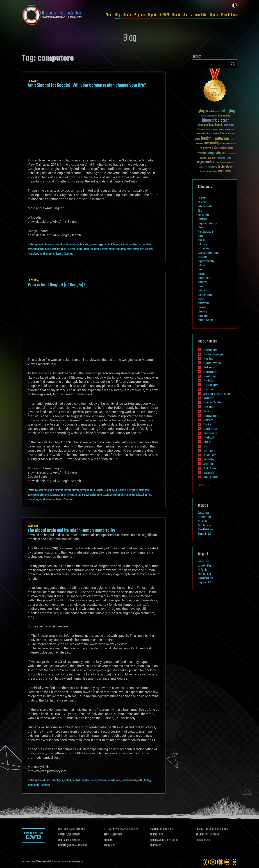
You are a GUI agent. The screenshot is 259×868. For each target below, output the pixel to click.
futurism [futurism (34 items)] (231, 134)
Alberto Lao (208, 420)
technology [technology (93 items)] (225, 167)
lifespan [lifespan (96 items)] (201, 153)
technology (33, 254)
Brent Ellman (209, 451)
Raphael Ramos (210, 433)
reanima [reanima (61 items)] (211, 158)
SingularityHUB (205, 534)
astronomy (203, 257)
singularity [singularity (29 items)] (230, 163)
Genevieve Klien (210, 350)
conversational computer (39, 249)
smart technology (135, 249)
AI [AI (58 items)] (207, 112)
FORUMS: (109, 846)
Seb (205, 447)
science (94, 245)
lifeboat (58, 245)
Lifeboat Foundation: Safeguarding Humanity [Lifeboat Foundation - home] (52, 15)
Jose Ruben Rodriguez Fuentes (217, 394)
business (202, 308)
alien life (202, 240)
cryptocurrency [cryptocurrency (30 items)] (219, 130)
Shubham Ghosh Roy (212, 363)
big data (202, 274)
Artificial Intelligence (130, 245)
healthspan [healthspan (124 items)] (221, 139)
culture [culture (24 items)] (228, 130)
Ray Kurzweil (204, 215)
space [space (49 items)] (202, 167)
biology (148, 780)
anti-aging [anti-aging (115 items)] (227, 111)
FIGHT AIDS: (65, 840)
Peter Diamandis (205, 207)
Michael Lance (210, 455)
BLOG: (108, 835)
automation (203, 266)
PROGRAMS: (202, 840)
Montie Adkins (210, 469)
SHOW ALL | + (204, 486)
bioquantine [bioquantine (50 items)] (224, 116)
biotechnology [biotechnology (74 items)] (206, 125)
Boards (127, 15)
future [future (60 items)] (223, 133)
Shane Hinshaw (210, 429)
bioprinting (203, 291)
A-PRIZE (165, 15)
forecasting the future (77, 495)
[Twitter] (213, 862)
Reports (153, 15)
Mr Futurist (203, 521)
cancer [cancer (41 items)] (209, 130)
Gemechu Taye (210, 376)
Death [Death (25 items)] (232, 130)
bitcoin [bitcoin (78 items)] (219, 125)
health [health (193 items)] (206, 139)
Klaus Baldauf (209, 407)
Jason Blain (208, 464)
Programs (140, 15)
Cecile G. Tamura (211, 416)
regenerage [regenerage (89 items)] (224, 158)
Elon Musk (202, 219)
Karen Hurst (208, 390)
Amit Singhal (113, 245)
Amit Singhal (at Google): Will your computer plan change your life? (87, 85)
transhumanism (47, 254)
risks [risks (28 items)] (224, 163)
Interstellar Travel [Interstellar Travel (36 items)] (228, 144)
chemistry (202, 312)
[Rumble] (235, 862)
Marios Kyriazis (44, 780)
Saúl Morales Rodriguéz (214, 355)
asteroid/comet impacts (209, 253)
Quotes (214, 15)
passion (107, 495)
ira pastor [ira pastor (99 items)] (205, 148)
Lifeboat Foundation (44, 862)
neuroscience (128, 780)
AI (105, 245)
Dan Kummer (209, 398)
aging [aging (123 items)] (201, 111)
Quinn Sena (208, 359)
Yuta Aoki (207, 425)
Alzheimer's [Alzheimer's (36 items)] (214, 112)
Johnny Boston (45, 245)
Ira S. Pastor (209, 473)
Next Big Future (205, 526)
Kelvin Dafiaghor (211, 385)
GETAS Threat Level (34, 836)
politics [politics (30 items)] (203, 158)
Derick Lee (208, 412)
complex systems (89, 780)
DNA (200, 211)
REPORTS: (110, 840)
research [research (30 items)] (218, 163)
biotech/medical (72, 780)
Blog (118, 15)
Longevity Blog (204, 517)
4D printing (203, 202)
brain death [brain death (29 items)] (201, 130)
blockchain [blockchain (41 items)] (229, 125)
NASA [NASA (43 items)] (224, 154)
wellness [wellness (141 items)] (225, 171)
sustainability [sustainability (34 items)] (211, 167)
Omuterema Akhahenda (213, 403)
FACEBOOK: (65, 829)
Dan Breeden (209, 368)
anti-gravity (203, 245)
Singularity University (207, 223)
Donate (176, 15)
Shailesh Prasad (210, 372)
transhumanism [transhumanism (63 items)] (209, 172)
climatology (203, 316)
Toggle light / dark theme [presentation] (234, 5)
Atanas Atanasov (211, 477)
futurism (71, 249)
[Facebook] (206, 862)
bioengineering (205, 278)
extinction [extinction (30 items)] (215, 134)
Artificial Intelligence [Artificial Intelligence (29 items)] (209, 116)
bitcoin (201, 299)
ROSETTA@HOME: (68, 846)
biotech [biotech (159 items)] (224, 121)
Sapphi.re (78, 862)
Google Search (83, 249)
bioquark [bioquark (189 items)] (209, 121)
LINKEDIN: (155, 829)
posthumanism (70, 245)
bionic (201, 287)
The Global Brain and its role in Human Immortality (71, 531)
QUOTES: (155, 846)
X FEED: (63, 835)
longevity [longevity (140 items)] (214, 153)
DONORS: (155, 835)
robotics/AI (84, 245)
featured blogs (59, 249)
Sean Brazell (209, 438)
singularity (121, 249)
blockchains (203, 303)
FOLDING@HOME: (159, 840)
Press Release (229, 15)
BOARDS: (200, 835)
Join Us (188, 15)
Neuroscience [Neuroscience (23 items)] (232, 154)
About (109, 15)
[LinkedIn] (220, 862)
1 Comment (45, 785)
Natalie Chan (209, 460)
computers (146, 245)
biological (59, 780)
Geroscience (203, 513)
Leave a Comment (64, 254)
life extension (114, 780)
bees (200, 270)
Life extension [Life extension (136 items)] (222, 148)
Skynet (201, 228)
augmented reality (206, 261)
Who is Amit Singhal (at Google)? (57, 285)
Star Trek (149, 249)
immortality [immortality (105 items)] (211, 143)
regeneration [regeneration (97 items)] (205, 162)
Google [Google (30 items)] (198, 139)
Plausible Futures (205, 530)
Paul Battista (209, 381)
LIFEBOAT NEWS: (113, 829)
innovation (96, 249)
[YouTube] (227, 862)
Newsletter (201, 15)
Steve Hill (207, 442)
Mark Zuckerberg (205, 232)
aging (200, 236)
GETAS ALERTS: (203, 829)
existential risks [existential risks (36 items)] (204, 134)
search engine (108, 249)
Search (233, 64)
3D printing (203, 198)
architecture (204, 249)
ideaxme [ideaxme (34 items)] (199, 144)
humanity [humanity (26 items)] (233, 139)
